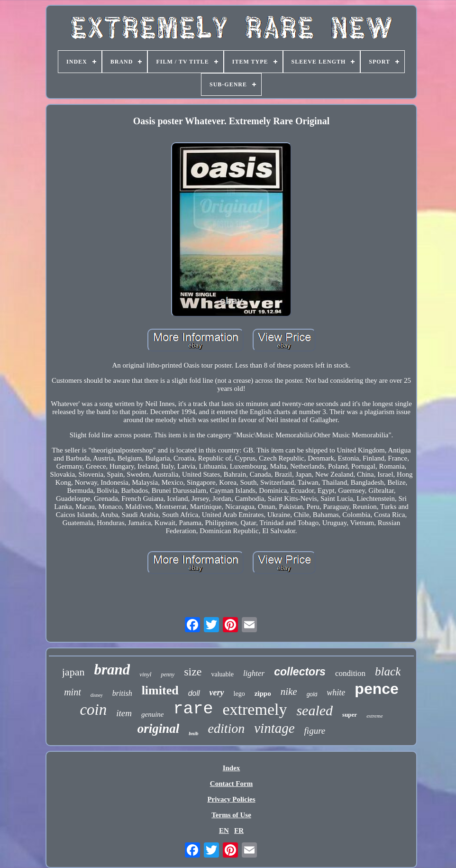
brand (112, 669)
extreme (374, 716)
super (350, 715)
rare (193, 709)
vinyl (145, 674)
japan (73, 672)
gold (312, 694)
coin (93, 710)
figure (315, 731)
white (336, 693)
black (388, 671)
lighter (254, 673)
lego (239, 694)
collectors (300, 672)
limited (160, 690)
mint (73, 692)
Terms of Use (231, 815)
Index (232, 768)
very (217, 693)
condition (350, 673)
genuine (152, 714)
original (159, 729)
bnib (193, 733)
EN (224, 831)
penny (168, 674)
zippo (263, 693)
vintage (274, 728)
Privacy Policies (231, 799)
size (193, 672)
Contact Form (231, 784)
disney (97, 695)
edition (226, 728)
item (124, 713)
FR (239, 831)
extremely (255, 709)
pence (376, 689)
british (122, 693)
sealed (315, 710)
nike (289, 692)
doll (194, 693)
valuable (222, 674)
